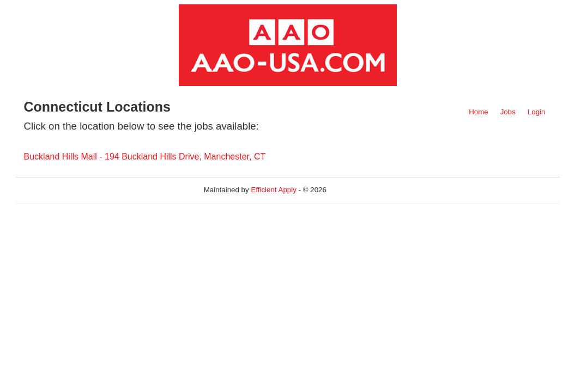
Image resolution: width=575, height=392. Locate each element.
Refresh (359, 190)
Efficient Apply (273, 190)
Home (479, 112)
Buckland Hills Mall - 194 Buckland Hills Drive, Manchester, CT (145, 157)
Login (537, 112)
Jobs (508, 112)
